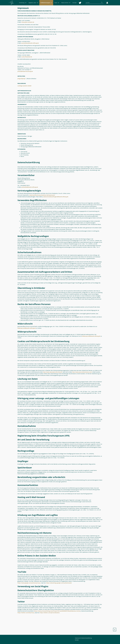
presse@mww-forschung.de (25, 71)
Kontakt (77, 640)
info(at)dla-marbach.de (28, 22)
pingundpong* (22, 79)
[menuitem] (23, 3)
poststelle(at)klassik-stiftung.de (30, 43)
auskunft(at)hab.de (27, 57)
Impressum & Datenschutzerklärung (83, 638)
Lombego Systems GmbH (24, 86)
